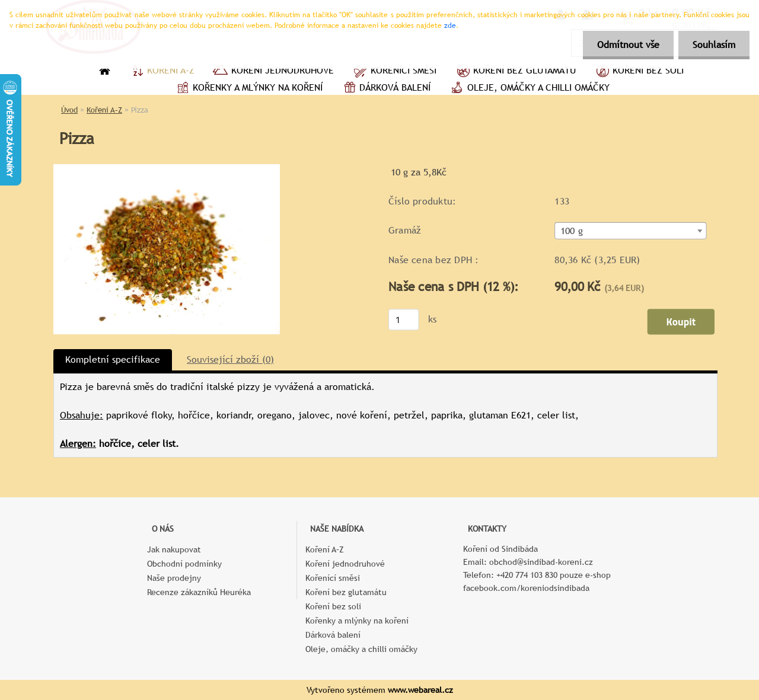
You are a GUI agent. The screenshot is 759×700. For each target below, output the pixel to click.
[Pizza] (167, 169)
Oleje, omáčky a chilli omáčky (529, 89)
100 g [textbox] (572, 231)
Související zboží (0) (230, 359)
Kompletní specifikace (113, 359)
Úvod (69, 110)
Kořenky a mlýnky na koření (248, 89)
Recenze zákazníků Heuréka (199, 592)
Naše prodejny (174, 578)
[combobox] (630, 231)
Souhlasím (713, 45)
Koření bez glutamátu (515, 72)
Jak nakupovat (174, 549)
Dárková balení (385, 89)
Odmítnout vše (626, 45)
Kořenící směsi (394, 72)
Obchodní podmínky (184, 564)
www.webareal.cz (420, 690)
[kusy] (404, 319)
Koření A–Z (161, 72)
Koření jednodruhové (273, 72)
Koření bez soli (639, 72)
